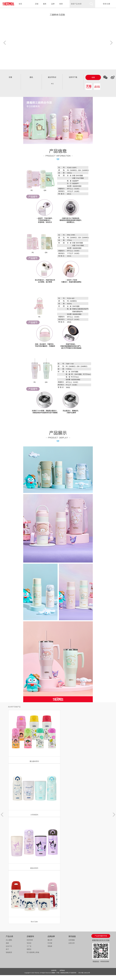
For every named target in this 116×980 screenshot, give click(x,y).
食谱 (61, 4)
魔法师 (50, 940)
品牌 (53, 4)
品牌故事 (51, 936)
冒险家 (50, 946)
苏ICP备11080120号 (84, 973)
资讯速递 (72, 936)
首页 (20, 4)
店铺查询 (30, 936)
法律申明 (54, 970)
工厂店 (29, 946)
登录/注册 (106, 4)
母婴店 (29, 949)
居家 (7, 943)
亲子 (7, 949)
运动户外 (9, 946)
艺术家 (50, 943)
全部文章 (72, 943)
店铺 (37, 4)
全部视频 (72, 940)
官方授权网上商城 (33, 952)
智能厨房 (9, 952)
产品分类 (9, 936)
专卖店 (29, 943)
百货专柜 (30, 940)
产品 (28, 4)
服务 (45, 4)
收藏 (93, 77)
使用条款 (62, 970)
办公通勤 (9, 940)
